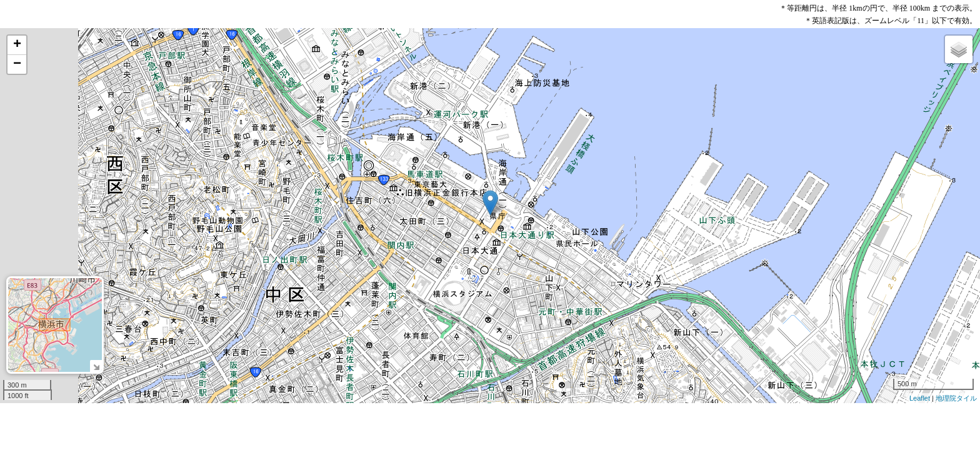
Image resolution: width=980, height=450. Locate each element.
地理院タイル (956, 398)
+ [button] (17, 45)
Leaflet (920, 398)
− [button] (17, 64)
